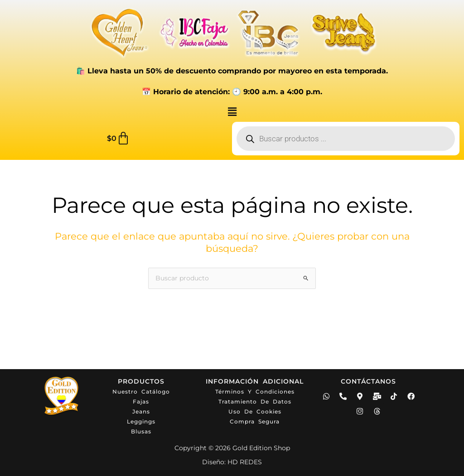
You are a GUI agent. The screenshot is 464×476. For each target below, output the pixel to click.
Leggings (141, 421)
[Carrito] (118, 139)
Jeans (141, 411)
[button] (232, 112)
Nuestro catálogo (141, 392)
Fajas (141, 401)
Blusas (141, 431)
